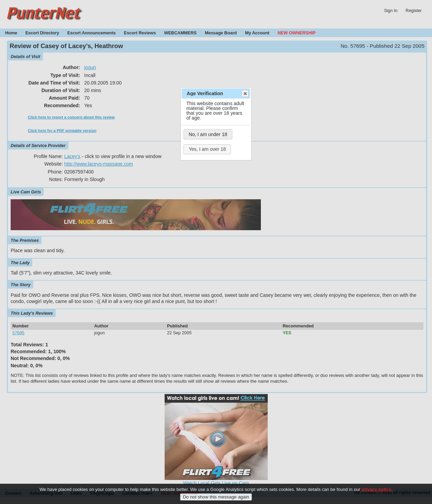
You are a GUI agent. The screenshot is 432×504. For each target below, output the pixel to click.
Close (245, 93)
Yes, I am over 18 (207, 149)
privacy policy (376, 492)
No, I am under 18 (208, 134)
